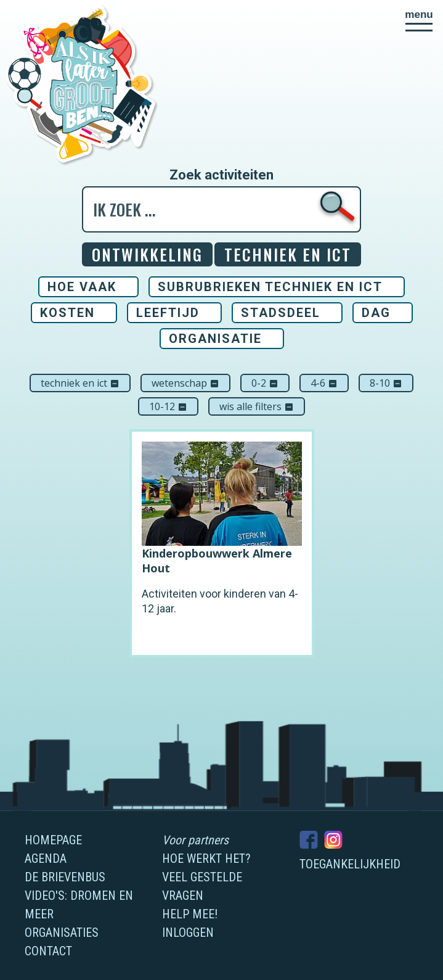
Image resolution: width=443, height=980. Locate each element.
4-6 (324, 383)
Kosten (67, 313)
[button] (419, 20)
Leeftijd (168, 313)
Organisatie (215, 339)
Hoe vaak (82, 287)
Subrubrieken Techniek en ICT (270, 287)
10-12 (168, 406)
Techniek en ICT (80, 383)
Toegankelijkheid (350, 864)
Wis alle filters (257, 406)
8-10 (386, 383)
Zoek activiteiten (221, 175)
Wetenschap (185, 383)
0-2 (265, 383)
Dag (376, 313)
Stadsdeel (281, 313)
